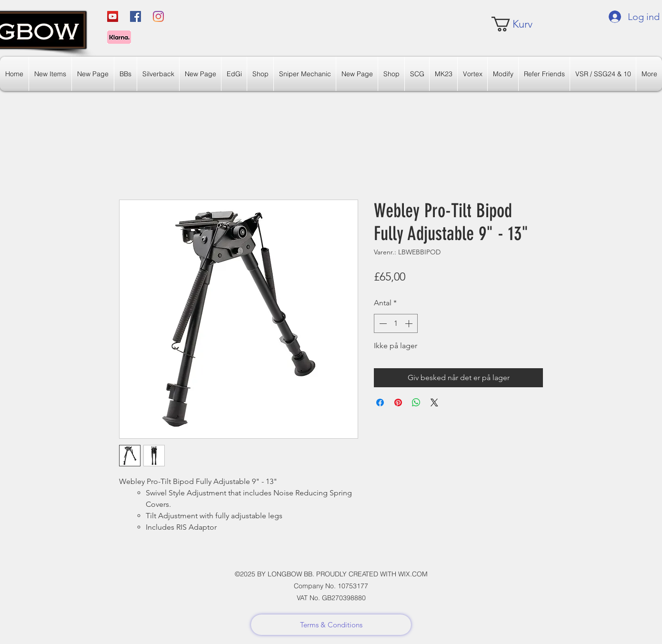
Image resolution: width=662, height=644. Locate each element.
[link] (520, 24)
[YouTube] (113, 16)
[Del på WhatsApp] (416, 402)
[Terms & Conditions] (331, 625)
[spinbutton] (396, 323)
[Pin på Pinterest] (398, 402)
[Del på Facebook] (380, 402)
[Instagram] (158, 16)
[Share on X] (434, 402)
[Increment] (410, 323)
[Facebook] (135, 16)
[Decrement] (382, 323)
